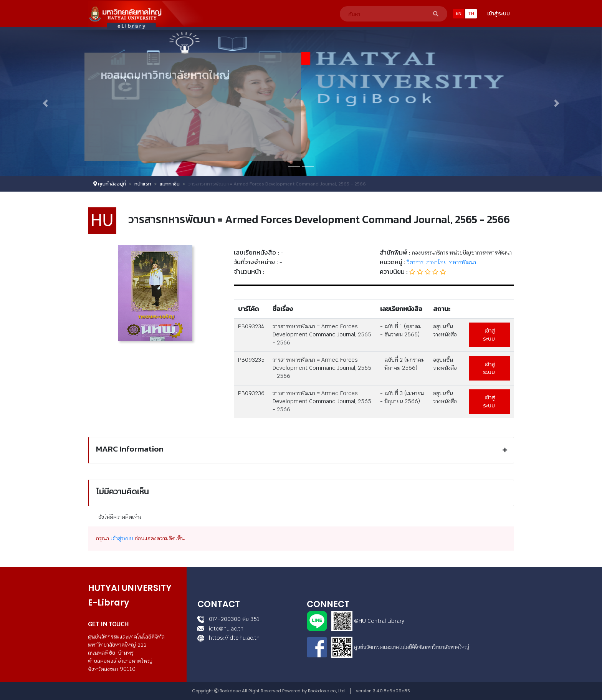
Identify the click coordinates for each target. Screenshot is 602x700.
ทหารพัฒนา (463, 262)
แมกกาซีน (170, 184)
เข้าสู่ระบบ (499, 14)
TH (471, 13)
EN (459, 13)
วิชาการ (415, 262)
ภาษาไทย (436, 262)
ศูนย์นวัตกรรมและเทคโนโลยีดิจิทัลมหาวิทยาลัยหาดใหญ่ (412, 647)
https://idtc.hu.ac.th (228, 638)
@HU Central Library (379, 621)
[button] (45, 103)
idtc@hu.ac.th (220, 629)
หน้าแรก (143, 184)
